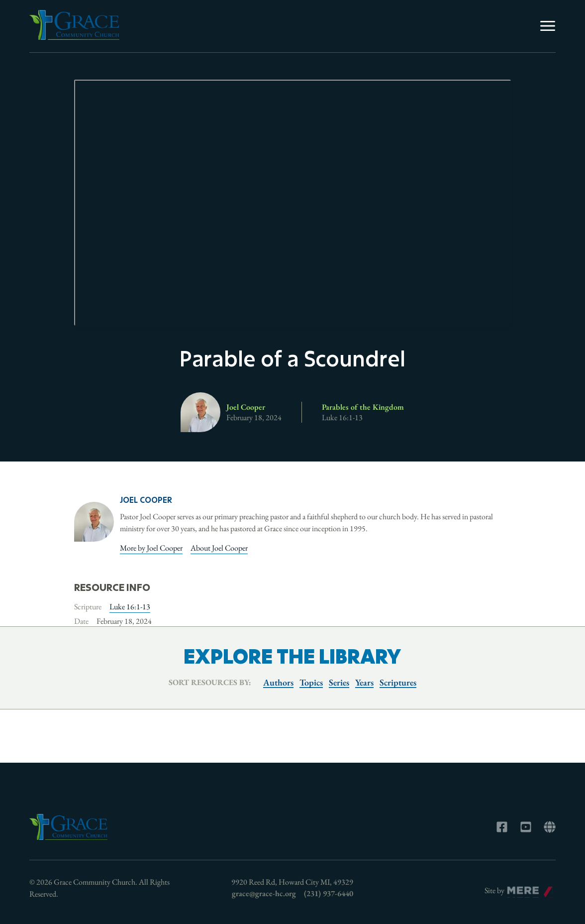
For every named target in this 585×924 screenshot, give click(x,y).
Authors (278, 682)
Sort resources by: (210, 682)
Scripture (88, 607)
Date (81, 621)
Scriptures (398, 682)
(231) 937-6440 (329, 893)
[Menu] (548, 26)
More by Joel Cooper (151, 548)
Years (364, 682)
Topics (311, 682)
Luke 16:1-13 (130, 607)
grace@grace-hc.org (264, 893)
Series (339, 682)
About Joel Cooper (219, 548)
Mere (516, 888)
